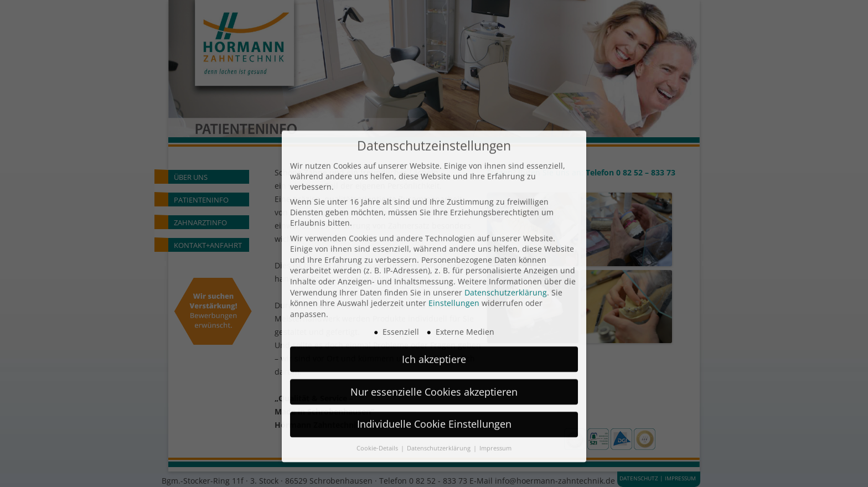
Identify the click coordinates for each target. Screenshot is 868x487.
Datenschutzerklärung (506, 240)
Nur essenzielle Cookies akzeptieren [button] (434, 339)
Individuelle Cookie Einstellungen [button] (434, 372)
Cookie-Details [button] (378, 396)
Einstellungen (454, 251)
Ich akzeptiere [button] (434, 307)
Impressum (495, 396)
